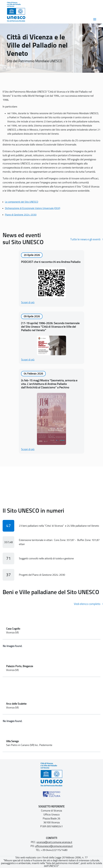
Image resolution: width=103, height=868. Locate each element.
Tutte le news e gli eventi (85, 239)
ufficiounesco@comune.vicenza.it (54, 846)
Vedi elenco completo (87, 604)
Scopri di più (28, 302)
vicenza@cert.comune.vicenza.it (54, 842)
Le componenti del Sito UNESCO (22, 202)
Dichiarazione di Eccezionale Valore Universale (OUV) (33, 208)
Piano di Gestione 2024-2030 (21, 215)
